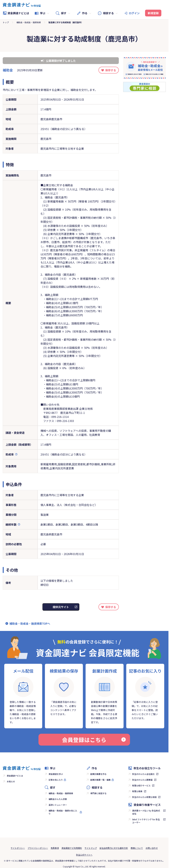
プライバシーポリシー (38, 848)
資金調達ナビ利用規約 (72, 848)
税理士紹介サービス (141, 785)
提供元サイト (61, 607)
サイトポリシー (18, 848)
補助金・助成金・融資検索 (29, 22)
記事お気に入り (56, 780)
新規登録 (153, 13)
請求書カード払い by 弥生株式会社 (146, 812)
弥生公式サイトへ (84, 855)
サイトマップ (91, 848)
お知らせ (11, 781)
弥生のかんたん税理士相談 (144, 797)
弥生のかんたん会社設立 (143, 774)
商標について (137, 848)
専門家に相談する (98, 793)
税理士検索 (137, 791)
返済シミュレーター (58, 805)
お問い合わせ (152, 848)
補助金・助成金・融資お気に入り (63, 812)
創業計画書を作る (98, 774)
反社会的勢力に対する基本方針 (114, 848)
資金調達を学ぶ (56, 774)
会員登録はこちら (94, 740)
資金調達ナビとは (16, 13)
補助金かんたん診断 (58, 799)
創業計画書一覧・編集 (100, 780)
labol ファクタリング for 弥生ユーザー (146, 821)
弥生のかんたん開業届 (142, 780)
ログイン (134, 13)
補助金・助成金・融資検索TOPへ (30, 623)
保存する (111, 70)
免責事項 (55, 848)
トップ (6, 22)
